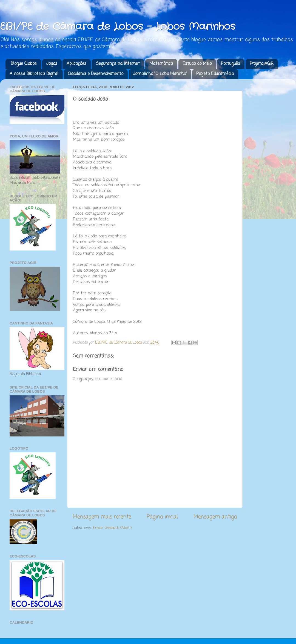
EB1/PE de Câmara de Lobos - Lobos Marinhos (118, 27)
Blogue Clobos (24, 64)
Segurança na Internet (118, 64)
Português (230, 64)
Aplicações (76, 64)
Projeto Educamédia (215, 74)
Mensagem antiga (215, 517)
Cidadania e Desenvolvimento (96, 74)
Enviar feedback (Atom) (112, 528)
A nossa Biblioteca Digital (34, 74)
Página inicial (162, 517)
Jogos (52, 64)
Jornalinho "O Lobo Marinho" (160, 74)
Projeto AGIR (262, 64)
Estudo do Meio (197, 64)
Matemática (161, 64)
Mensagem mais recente (102, 517)
